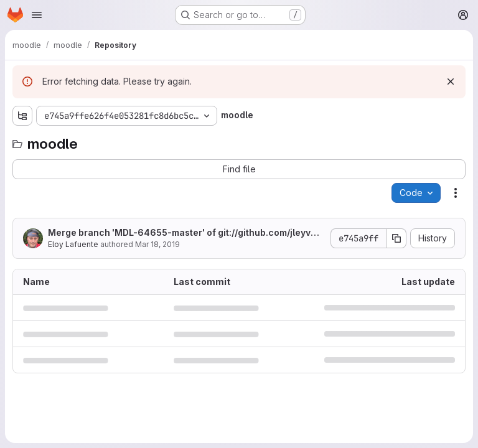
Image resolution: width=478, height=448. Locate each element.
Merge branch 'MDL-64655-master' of (184, 233)
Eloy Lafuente (73, 244)
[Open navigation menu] (37, 15)
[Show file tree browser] (22, 116)
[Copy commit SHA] (396, 238)
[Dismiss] (451, 82)
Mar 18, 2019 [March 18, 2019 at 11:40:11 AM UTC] (157, 244)
